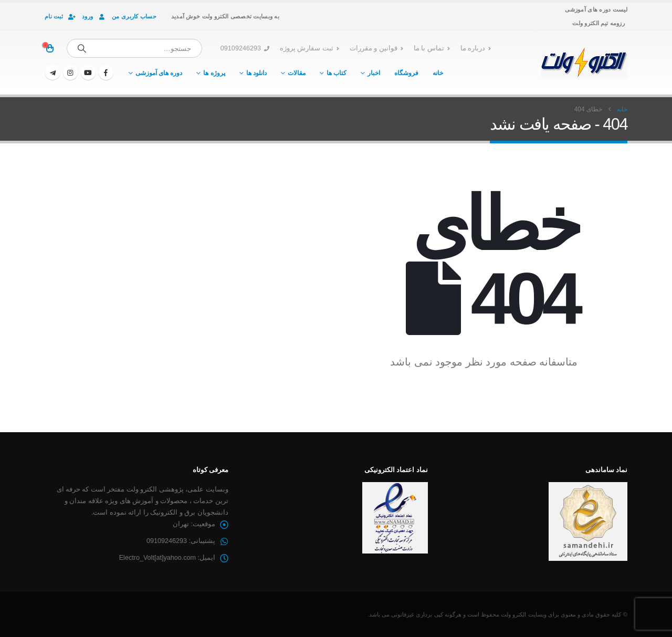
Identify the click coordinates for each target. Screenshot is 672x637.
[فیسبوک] (106, 72)
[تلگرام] (52, 72)
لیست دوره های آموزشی (596, 9)
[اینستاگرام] (70, 72)
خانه (438, 73)
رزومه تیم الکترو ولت (598, 23)
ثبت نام (61, 17)
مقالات (297, 73)
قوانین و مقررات (376, 48)
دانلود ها (256, 73)
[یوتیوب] (88, 72)
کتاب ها (337, 73)
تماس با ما (432, 48)
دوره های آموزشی (159, 73)
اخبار (374, 73)
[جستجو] (82, 48)
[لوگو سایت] (584, 62)
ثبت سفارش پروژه (309, 48)
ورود (94, 17)
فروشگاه (406, 73)
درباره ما (476, 48)
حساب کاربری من (134, 16)
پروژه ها (214, 73)
